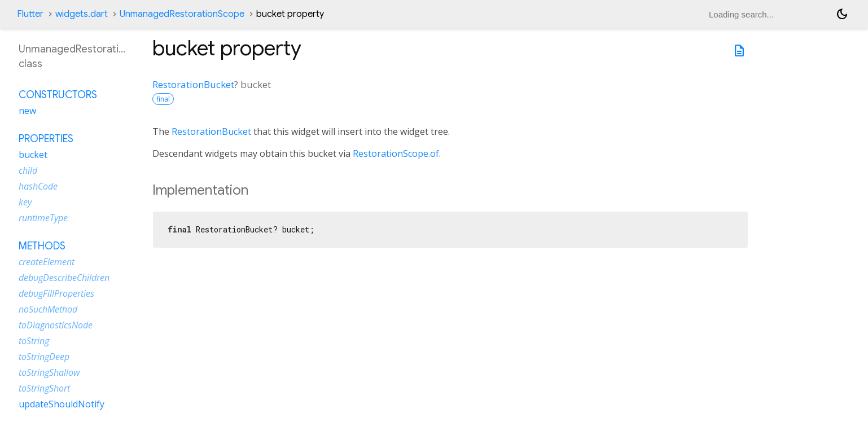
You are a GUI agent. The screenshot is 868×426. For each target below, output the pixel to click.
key (25, 202)
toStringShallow (49, 372)
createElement (47, 262)
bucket (33, 155)
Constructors (58, 95)
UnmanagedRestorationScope (182, 14)
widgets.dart (82, 14)
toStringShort (44, 388)
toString (34, 341)
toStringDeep (44, 357)
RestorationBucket (193, 84)
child (28, 170)
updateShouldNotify (62, 404)
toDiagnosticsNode (56, 325)
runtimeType (43, 218)
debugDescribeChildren (64, 278)
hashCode (38, 186)
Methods (42, 246)
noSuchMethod (48, 309)
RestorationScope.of (396, 153)
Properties (46, 139)
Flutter (30, 14)
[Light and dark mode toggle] (842, 14)
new (27, 111)
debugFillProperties (56, 293)
